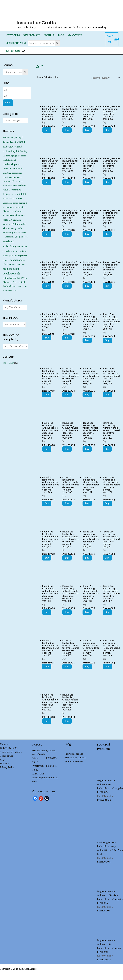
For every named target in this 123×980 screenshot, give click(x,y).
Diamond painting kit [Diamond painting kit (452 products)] (12, 211)
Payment (4, 764)
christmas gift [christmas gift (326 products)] (8, 181)
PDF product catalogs (75, 758)
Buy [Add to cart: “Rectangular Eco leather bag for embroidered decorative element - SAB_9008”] (67, 130)
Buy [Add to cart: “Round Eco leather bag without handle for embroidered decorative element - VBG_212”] (47, 395)
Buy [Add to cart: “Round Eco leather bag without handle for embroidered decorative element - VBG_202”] (87, 503)
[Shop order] (105, 78)
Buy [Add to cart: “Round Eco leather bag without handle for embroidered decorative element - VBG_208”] (47, 449)
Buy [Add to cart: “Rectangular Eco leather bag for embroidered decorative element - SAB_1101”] (67, 338)
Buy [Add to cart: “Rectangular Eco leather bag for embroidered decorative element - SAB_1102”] (47, 338)
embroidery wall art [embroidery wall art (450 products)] (12, 232)
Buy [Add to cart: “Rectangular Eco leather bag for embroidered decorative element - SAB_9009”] (47, 130)
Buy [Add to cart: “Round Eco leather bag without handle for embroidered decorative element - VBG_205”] (107, 449)
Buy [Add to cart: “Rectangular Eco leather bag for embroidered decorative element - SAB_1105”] (67, 286)
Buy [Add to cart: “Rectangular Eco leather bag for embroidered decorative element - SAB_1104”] (87, 286)
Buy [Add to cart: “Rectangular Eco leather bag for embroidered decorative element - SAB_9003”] (87, 182)
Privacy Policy (7, 767)
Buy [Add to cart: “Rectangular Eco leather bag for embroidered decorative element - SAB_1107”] (107, 234)
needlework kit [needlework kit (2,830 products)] (11, 273)
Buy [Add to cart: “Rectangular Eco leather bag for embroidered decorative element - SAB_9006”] (107, 130)
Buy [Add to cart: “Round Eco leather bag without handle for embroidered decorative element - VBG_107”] (107, 612)
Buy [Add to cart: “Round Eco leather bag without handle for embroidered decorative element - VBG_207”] (67, 449)
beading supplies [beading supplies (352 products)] (13, 156)
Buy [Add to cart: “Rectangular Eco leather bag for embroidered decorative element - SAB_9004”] (67, 182)
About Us (49, 35)
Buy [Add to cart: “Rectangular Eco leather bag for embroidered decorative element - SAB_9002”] (107, 182)
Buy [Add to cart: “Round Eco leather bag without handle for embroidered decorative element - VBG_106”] (47, 667)
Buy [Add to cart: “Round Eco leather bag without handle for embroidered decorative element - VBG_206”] (87, 449)
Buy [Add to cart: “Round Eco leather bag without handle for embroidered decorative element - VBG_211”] (67, 395)
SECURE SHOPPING (16, 43)
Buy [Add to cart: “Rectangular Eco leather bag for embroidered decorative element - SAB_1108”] (87, 234)
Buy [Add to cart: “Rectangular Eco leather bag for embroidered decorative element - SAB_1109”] (67, 234)
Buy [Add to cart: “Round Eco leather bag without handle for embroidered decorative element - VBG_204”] (47, 503)
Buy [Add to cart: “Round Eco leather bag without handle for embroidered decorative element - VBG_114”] (47, 558)
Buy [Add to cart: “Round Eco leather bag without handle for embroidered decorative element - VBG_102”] (47, 721)
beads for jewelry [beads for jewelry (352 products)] (10, 160)
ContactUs (5, 744)
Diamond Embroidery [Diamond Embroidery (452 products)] (16, 207)
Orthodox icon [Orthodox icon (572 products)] (10, 278)
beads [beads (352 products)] (23, 156)
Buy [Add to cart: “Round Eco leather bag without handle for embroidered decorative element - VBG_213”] (107, 340)
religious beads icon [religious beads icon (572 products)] (18, 286)
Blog (61, 35)
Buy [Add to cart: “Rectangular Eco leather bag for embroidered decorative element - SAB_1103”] (107, 286)
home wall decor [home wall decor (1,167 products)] (11, 256)
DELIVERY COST (9, 748)
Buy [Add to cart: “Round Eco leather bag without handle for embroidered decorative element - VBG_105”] (67, 667)
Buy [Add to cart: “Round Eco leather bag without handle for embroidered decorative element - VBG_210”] (87, 395)
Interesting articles (74, 754)
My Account (75, 35)
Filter (8, 103)
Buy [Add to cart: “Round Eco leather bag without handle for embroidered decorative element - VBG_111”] (107, 558)
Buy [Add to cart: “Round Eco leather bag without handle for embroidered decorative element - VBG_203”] (67, 503)
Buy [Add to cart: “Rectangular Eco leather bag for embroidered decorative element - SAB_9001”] (47, 234)
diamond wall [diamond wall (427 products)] (9, 215)
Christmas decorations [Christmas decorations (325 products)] (12, 173)
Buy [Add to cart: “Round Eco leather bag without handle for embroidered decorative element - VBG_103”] (107, 667)
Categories (13, 35)
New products (32, 35)
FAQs (3, 760)
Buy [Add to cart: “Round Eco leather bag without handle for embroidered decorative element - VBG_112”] (87, 558)
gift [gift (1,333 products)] (17, 237)
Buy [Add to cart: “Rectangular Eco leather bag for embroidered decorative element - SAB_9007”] (87, 130)
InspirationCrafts (36, 23)
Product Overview (74, 761)
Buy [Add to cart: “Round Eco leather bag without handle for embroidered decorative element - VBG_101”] (67, 721)
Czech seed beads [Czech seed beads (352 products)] (10, 203)
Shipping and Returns (11, 752)
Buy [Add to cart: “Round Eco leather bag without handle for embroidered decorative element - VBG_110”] (47, 612)
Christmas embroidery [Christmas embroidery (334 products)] (12, 177)
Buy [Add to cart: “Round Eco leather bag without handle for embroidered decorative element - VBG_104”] (87, 667)
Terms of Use (7, 756)
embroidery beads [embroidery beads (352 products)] (14, 228)
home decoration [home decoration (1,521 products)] (17, 251)
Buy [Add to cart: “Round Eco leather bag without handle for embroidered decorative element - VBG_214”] (87, 340)
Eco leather (8, 363)
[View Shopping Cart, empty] (112, 39)
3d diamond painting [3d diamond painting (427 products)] (12, 137)
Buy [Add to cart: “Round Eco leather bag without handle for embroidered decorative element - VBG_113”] (67, 558)
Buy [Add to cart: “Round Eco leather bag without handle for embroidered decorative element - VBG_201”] (107, 503)
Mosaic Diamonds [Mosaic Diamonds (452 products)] (17, 264)
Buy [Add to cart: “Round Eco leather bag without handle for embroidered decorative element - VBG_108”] (87, 612)
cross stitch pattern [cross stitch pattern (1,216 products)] (13, 198)
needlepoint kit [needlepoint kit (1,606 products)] (11, 269)
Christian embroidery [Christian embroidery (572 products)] (13, 169)
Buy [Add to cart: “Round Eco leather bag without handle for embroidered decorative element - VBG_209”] (107, 395)
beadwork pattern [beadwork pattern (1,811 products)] (12, 164)
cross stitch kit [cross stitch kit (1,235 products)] (18, 194)
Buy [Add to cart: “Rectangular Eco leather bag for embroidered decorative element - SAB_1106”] (47, 286)
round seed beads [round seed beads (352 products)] (10, 291)
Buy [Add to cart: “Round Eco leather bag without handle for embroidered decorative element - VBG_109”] (67, 612)
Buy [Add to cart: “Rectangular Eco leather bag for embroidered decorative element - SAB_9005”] (47, 182)
